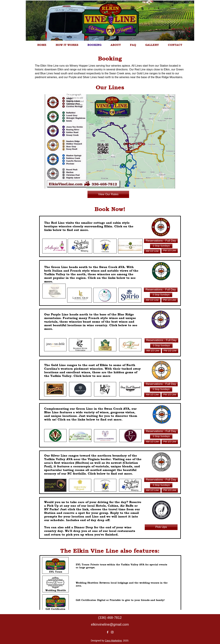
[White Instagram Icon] (112, 632)
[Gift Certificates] (55, 609)
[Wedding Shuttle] (56, 590)
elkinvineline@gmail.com (110, 624)
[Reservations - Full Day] (161, 241)
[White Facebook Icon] (108, 632)
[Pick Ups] (161, 527)
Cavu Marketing (113, 641)
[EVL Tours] (56, 572)
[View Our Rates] (108, 194)
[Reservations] (152, 251)
